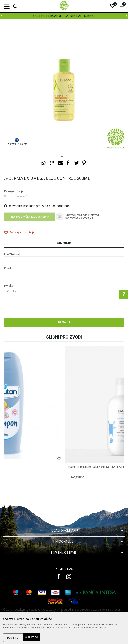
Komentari (64, 243)
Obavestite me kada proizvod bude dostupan (37, 206)
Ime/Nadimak (13, 254)
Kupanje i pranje (14, 191)
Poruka (9, 286)
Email (7, 268)
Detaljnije (13, 638)
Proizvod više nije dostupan (30, 217)
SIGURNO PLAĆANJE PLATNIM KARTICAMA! (64, 16)
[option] (64, 16)
